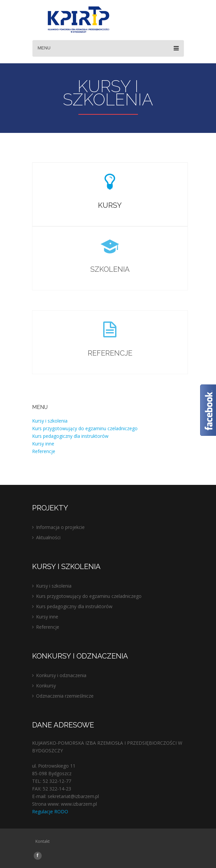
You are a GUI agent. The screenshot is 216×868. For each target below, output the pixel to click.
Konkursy (46, 686)
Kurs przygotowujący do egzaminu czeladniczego (85, 428)
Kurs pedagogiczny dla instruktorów (70, 436)
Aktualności (48, 537)
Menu (108, 48)
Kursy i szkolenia (50, 421)
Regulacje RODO (50, 811)
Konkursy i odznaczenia (61, 675)
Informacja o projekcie (60, 527)
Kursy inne (43, 444)
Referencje (44, 451)
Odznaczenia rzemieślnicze (65, 696)
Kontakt (43, 841)
